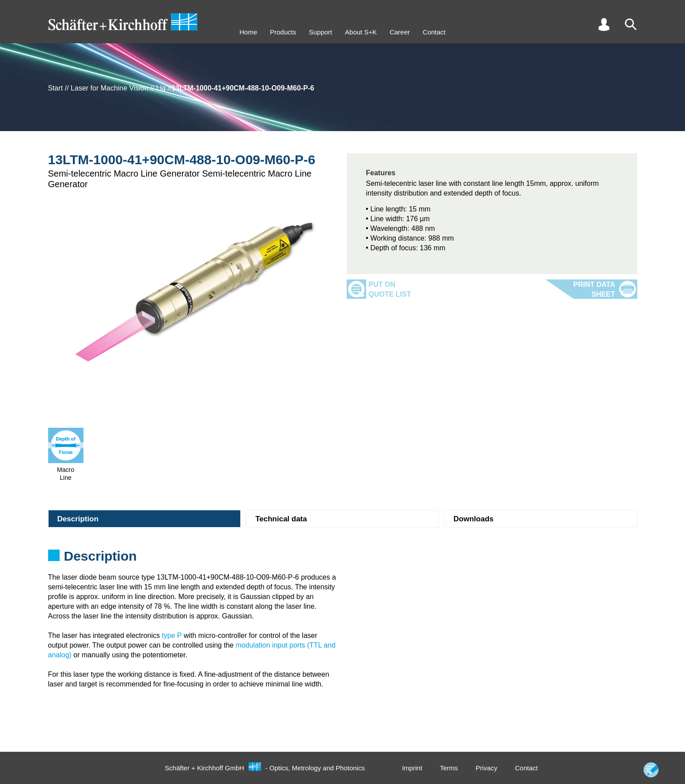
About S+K (361, 32)
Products (283, 32)
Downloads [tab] (474, 519)
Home (248, 32)
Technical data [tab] (281, 519)
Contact (434, 32)
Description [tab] (78, 519)
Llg (161, 88)
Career (400, 32)
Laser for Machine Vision (110, 88)
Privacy (486, 768)
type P (172, 635)
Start (56, 88)
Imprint (412, 768)
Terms (449, 768)
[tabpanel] (343, 559)
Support (320, 32)
